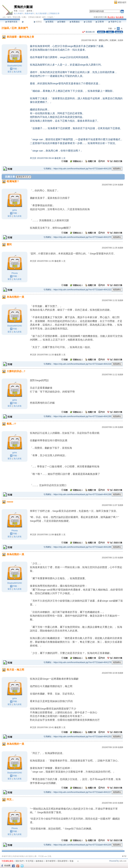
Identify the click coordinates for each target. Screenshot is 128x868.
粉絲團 (7, 866)
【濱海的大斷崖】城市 (37, 17)
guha (15, 210)
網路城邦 (122, 2)
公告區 (88, 22)
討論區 (26, 22)
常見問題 (30, 861)
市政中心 (115, 22)
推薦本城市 (29, 13)
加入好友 (18, 72)
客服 (71, 861)
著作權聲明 (51, 861)
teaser (22, 11)
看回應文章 (89, 32)
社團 (24, 17)
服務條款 (40, 861)
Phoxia (15, 273)
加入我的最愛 (41, 13)
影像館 (61, 22)
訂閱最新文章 (54, 13)
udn (4, 17)
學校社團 (16, 17)
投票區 (49, 22)
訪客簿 (99, 22)
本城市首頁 (11, 22)
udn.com (123, 861)
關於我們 (20, 861)
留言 (10, 72)
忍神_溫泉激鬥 (20, 28)
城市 (9, 17)
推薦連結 (75, 22)
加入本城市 (18, 13)
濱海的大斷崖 (23, 7)
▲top (124, 856)
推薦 (120, 40)
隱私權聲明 (63, 861)
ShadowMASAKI (15, 66)
